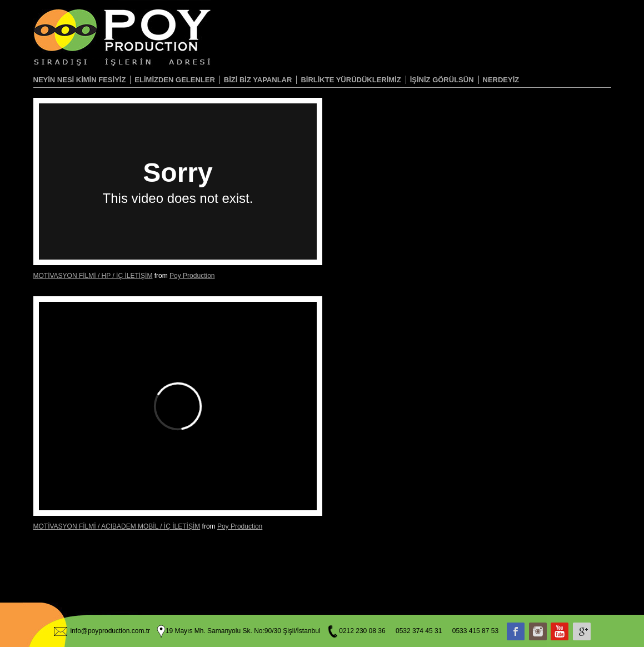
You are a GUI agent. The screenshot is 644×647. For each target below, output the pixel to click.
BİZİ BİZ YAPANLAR (258, 80)
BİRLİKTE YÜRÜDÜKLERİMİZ (351, 80)
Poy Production (192, 276)
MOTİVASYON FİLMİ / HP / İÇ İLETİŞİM (93, 276)
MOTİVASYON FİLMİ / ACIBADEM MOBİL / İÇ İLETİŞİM (117, 526)
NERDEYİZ (501, 80)
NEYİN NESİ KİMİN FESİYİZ (80, 80)
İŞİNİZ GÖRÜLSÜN (442, 80)
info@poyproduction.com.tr (110, 631)
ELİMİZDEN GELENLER (174, 80)
